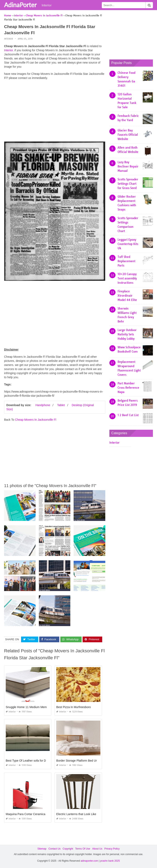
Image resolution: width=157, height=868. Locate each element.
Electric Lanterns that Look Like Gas (79, 814)
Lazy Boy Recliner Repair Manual (128, 166)
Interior (47, 5)
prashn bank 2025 (110, 861)
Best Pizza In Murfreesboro (73, 707)
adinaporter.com (89, 861)
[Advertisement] (55, 112)
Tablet (61, 405)
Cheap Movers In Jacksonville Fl (36, 420)
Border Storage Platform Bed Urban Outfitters (85, 761)
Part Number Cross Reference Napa (128, 388)
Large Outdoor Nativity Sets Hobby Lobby (127, 334)
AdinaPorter (20, 5)
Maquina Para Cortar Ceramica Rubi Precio (33, 814)
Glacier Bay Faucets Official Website (128, 135)
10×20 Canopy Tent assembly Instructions (127, 278)
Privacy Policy (112, 849)
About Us (97, 849)
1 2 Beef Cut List (128, 415)
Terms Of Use (83, 849)
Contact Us (54, 849)
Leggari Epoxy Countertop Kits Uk (128, 244)
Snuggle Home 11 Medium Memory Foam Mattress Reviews (44, 707)
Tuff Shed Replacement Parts (126, 261)
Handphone (43, 405)
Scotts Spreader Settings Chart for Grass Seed (128, 184)
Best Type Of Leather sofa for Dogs (28, 761)
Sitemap (42, 849)
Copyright (68, 849)
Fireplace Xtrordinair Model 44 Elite (127, 296)
